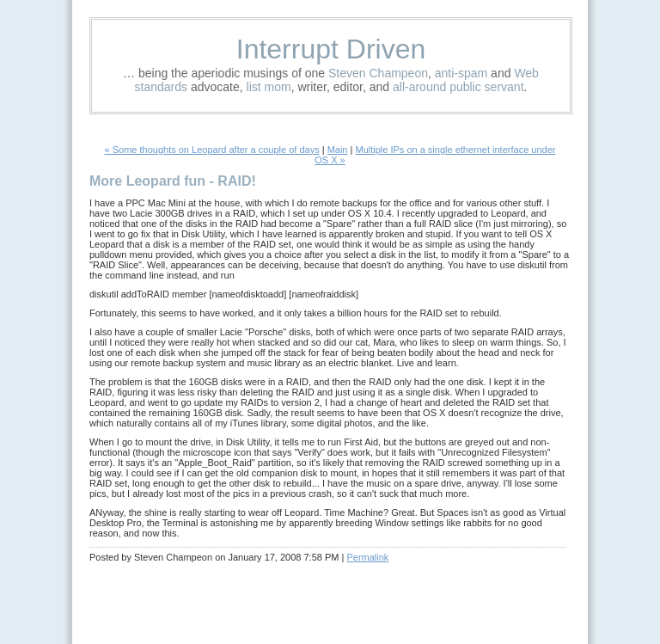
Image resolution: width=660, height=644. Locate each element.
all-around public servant (458, 87)
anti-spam (461, 73)
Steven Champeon (378, 73)
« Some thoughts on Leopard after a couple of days (212, 150)
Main (338, 150)
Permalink (367, 557)
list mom (269, 87)
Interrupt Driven (331, 49)
